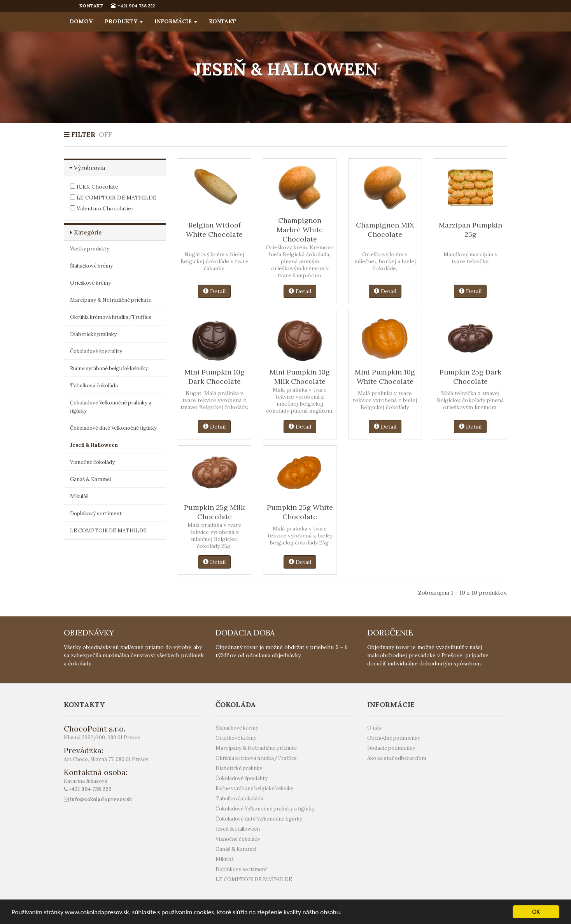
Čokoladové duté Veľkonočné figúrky (113, 428)
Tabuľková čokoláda (94, 386)
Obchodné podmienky (394, 738)
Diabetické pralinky (93, 334)
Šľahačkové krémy (91, 266)
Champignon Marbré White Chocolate (300, 230)
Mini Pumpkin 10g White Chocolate (385, 377)
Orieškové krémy (90, 283)
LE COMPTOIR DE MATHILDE (113, 198)
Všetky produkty (90, 249)
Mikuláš (79, 496)
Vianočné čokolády (92, 462)
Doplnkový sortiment (96, 514)
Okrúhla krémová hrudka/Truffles (111, 317)
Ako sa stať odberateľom (397, 758)
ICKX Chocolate (94, 187)
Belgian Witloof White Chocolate (214, 230)
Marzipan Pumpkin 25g (470, 230)
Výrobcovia (89, 168)
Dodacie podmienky (391, 748)
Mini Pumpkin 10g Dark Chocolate (215, 377)
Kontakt (222, 21)
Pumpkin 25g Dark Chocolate (470, 377)
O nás (374, 728)
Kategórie (88, 232)
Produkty (124, 21)
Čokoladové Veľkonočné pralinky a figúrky (111, 407)
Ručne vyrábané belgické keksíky (109, 368)
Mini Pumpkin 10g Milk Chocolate (300, 377)
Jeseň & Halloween (94, 445)
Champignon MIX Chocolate (385, 230)
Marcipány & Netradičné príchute (111, 300)
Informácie (176, 21)
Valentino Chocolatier (102, 208)
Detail (214, 291)
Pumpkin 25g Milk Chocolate (214, 512)
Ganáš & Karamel (90, 479)
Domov (81, 21)
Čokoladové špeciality (96, 351)
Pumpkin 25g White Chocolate (300, 512)
